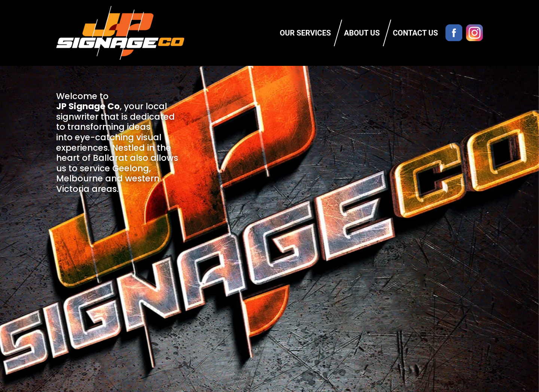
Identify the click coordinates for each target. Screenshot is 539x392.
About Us (362, 33)
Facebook (454, 33)
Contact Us (415, 33)
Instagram (474, 33)
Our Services (306, 33)
